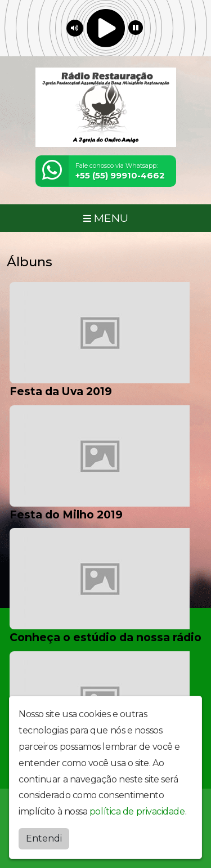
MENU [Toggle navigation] (106, 218)
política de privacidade (137, 809)
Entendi (44, 836)
